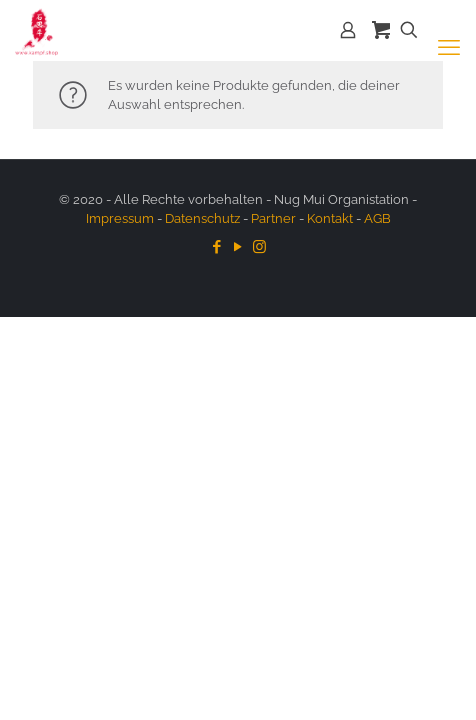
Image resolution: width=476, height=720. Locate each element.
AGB (377, 218)
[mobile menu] (449, 47)
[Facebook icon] (217, 247)
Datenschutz (202, 218)
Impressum (120, 218)
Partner (273, 218)
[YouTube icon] (238, 247)
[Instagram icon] (259, 247)
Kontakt (330, 218)
